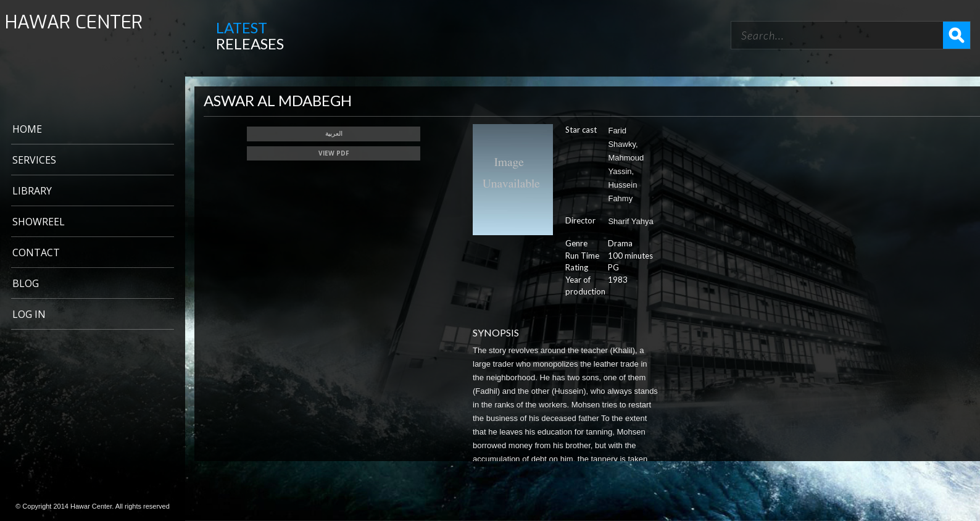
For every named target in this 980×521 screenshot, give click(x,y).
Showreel (39, 222)
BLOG (26, 283)
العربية (334, 133)
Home (27, 129)
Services (34, 160)
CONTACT (36, 252)
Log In (29, 314)
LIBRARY (32, 191)
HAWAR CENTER (74, 23)
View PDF (334, 153)
